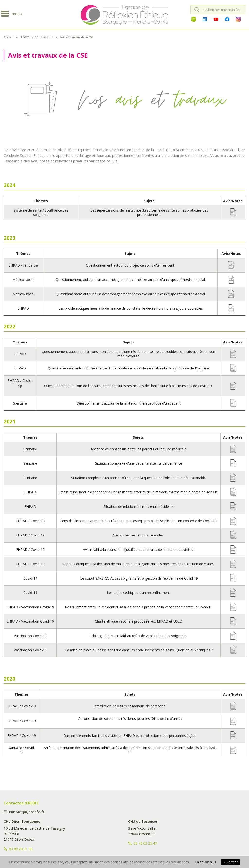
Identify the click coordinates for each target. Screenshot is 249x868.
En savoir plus (205, 862)
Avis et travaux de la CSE (77, 37)
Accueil (9, 37)
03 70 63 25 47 (145, 843)
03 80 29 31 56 (21, 849)
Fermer (231, 862)
